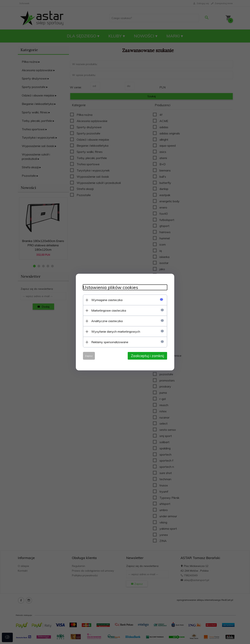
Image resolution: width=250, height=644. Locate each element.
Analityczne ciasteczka (106, 321)
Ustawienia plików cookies (110, 287)
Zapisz (88, 356)
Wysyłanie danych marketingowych (115, 331)
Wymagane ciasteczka (106, 300)
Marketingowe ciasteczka (108, 310)
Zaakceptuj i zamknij (149, 356)
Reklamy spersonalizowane (109, 342)
